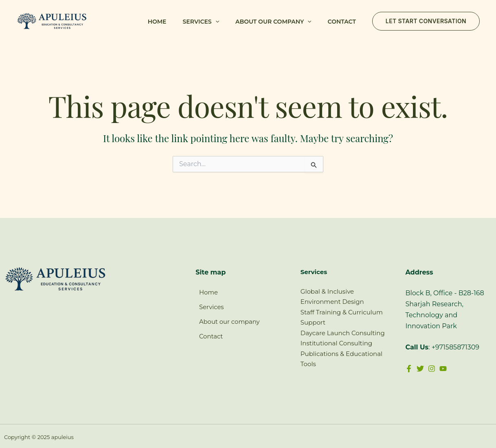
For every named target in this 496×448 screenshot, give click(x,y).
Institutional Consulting (336, 343)
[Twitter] (422, 369)
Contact (342, 22)
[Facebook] (409, 369)
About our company (273, 22)
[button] (215, 22)
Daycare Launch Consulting (343, 333)
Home (157, 22)
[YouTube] (449, 369)
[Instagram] (436, 369)
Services (201, 22)
